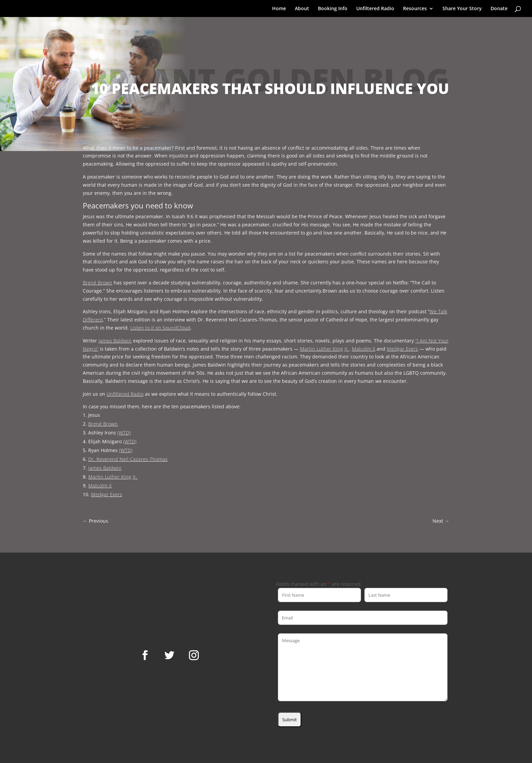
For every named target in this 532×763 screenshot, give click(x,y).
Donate (499, 9)
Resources (415, 9)
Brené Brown (98, 283)
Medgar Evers (402, 349)
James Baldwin (115, 341)
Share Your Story (462, 9)
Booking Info (333, 9)
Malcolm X (364, 349)
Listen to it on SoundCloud (160, 328)
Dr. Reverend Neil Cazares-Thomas (128, 459)
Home (279, 9)
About (302, 9)
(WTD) (124, 433)
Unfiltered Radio (375, 9)
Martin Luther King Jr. (113, 477)
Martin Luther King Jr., (325, 349)
